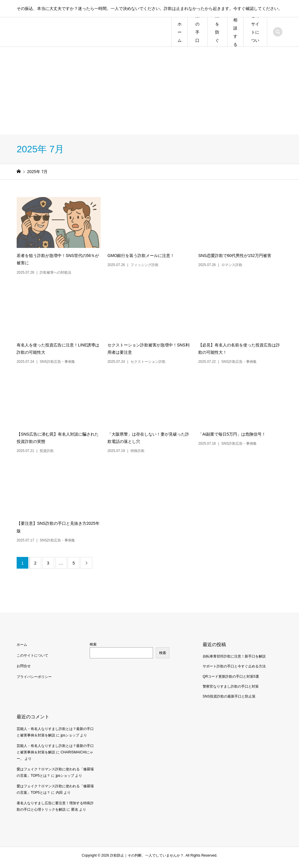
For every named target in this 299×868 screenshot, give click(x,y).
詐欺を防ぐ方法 (217, 32)
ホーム (180, 32)
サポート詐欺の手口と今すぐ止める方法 (234, 666)
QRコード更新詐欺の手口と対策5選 (231, 677)
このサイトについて (255, 32)
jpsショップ (70, 735)
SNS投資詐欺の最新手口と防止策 (229, 696)
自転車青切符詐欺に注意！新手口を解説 (234, 656)
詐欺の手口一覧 (197, 32)
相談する (235, 32)
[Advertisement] (149, 91)
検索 (93, 644)
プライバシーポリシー (34, 677)
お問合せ (24, 666)
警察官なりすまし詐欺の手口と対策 (231, 686)
